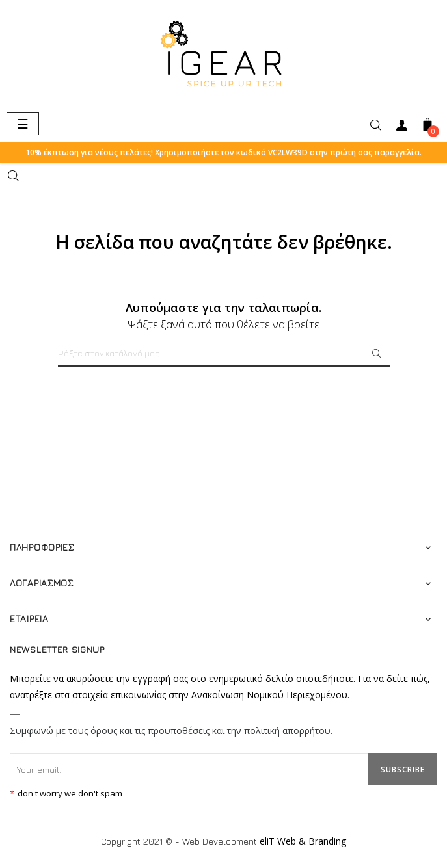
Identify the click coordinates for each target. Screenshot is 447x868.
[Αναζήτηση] (224, 354)
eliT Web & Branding (303, 840)
